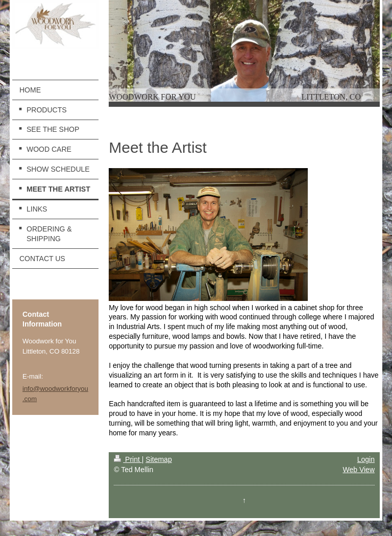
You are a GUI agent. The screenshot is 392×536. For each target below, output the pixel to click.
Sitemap (158, 459)
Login (366, 459)
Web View (359, 470)
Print (128, 459)
